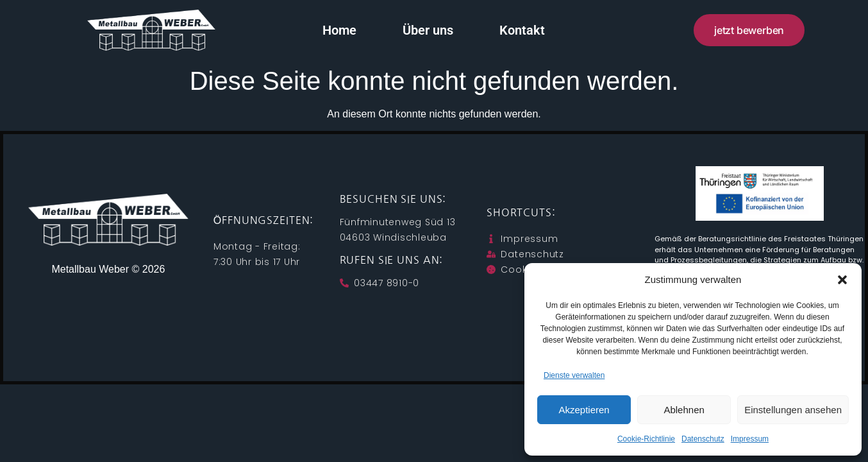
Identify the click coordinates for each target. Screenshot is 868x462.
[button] (842, 280)
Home (340, 30)
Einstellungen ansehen (793, 410)
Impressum (750, 439)
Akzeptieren (584, 410)
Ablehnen (684, 410)
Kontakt (523, 30)
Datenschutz (703, 439)
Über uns (429, 30)
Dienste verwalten (574, 375)
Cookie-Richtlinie (646, 439)
